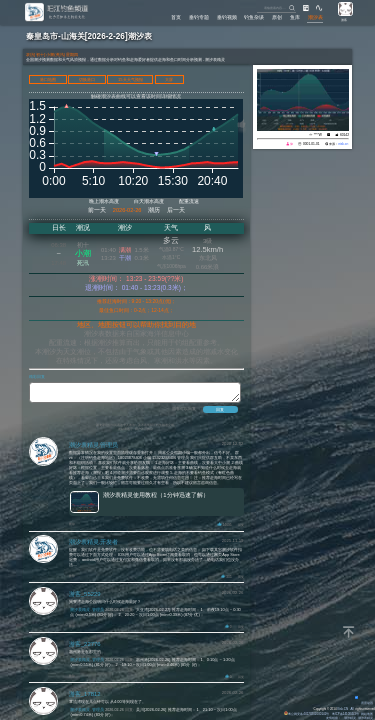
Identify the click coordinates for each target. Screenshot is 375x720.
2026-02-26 (127, 210)
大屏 (169, 79)
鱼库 (295, 17)
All (352, 709)
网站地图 (367, 714)
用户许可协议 (144, 432)
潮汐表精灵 (365, 718)
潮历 (154, 210)
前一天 (97, 210)
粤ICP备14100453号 (345, 714)
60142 (344, 135)
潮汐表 (315, 17)
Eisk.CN (342, 709)
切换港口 (87, 79)
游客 (344, 20)
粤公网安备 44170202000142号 (307, 714)
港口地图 (48, 79)
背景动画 (364, 703)
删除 (72, 527)
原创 (277, 17)
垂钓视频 (227, 17)
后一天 (176, 210)
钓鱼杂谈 (254, 17)
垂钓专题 (199, 17)
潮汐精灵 (350, 718)
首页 (176, 17)
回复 (241, 528)
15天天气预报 (130, 79)
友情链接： (333, 718)
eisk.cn (343, 144)
